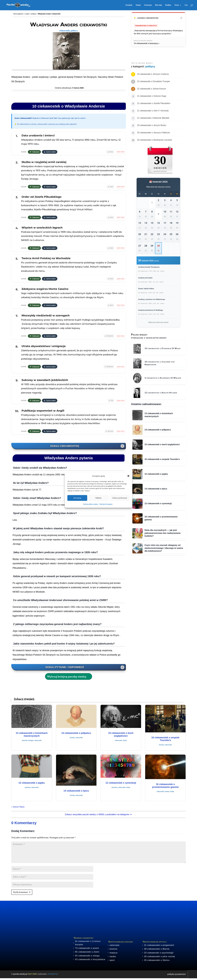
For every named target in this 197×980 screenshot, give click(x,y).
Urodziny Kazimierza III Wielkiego (151, 310)
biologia (31, 740)
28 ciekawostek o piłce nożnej (159, 956)
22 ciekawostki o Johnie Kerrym (152, 89)
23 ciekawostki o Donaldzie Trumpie (153, 81)
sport (112, 960)
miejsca (113, 953)
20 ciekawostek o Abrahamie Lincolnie (154, 140)
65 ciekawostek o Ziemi (87, 952)
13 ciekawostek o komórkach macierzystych (32, 734)
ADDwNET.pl (53, 974)
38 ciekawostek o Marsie (157, 949)
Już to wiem (50, 152)
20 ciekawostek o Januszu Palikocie (153, 133)
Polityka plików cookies (91, 504)
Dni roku (159, 5)
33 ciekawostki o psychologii (159, 953)
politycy (34, 14)
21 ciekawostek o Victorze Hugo (152, 96)
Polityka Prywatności (106, 504)
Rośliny (168, 5)
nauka (113, 956)
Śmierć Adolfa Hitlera (146, 289)
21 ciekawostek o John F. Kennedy (153, 111)
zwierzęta (114, 945)
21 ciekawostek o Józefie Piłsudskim (154, 103)
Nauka (138, 5)
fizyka (125, 740)
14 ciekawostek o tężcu (76, 791)
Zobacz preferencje (120, 498)
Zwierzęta (148, 5)
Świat (177, 5)
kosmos (167, 791)
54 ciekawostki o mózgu (87, 956)
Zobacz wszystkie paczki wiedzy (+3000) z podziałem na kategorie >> (99, 814)
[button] (128, 476)
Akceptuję (77, 498)
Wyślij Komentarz (20, 892)
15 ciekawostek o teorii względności (121, 734)
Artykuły (129, 5)
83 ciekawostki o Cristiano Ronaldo (88, 943)
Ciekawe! (34, 152)
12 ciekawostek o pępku (32, 783)
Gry (186, 5)
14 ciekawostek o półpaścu (76, 733)
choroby (72, 738)
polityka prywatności (177, 974)
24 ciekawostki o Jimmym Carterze (153, 74)
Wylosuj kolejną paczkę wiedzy (67, 676)
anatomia (25, 740)
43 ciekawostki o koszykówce (90, 959)
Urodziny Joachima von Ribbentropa (152, 299)
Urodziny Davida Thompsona (149, 267)
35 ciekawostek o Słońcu (157, 960)
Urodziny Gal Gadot (145, 278)
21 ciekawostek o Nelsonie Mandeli (153, 118)
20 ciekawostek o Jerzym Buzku (152, 125)
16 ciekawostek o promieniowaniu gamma (165, 786)
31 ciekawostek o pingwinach (159, 945)
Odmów (98, 498)
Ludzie (27, 14)
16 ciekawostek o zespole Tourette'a (165, 739)
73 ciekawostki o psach (87, 948)
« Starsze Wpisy (18, 807)
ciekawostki (65, 31)
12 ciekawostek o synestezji (121, 783)
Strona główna (18, 14)
